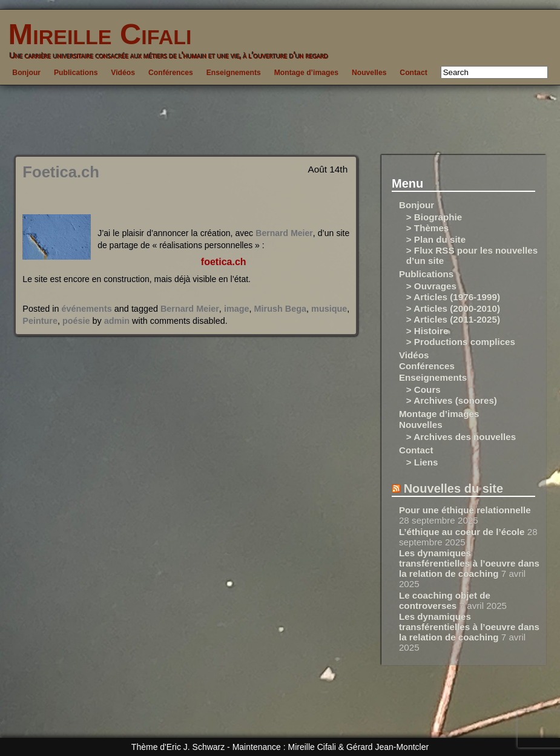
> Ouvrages (431, 286)
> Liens (422, 462)
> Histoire (427, 331)
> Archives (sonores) (452, 400)
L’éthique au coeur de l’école (462, 532)
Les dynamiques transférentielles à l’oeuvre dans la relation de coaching (469, 563)
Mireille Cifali (96, 34)
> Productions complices (461, 342)
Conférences (171, 73)
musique (329, 309)
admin (117, 321)
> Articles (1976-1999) (453, 297)
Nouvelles (369, 73)
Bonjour (26, 73)
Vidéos (123, 73)
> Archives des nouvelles (461, 437)
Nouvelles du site (454, 488)
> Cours (423, 390)
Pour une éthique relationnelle (465, 510)
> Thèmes (428, 228)
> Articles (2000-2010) (453, 308)
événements (87, 309)
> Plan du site (436, 239)
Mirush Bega (280, 309)
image (237, 309)
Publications (76, 73)
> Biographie (434, 217)
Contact (413, 73)
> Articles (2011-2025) (453, 319)
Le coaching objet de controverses (445, 600)
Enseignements (234, 73)
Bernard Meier (284, 233)
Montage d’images (306, 73)
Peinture (40, 321)
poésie (76, 321)
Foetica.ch (61, 172)
